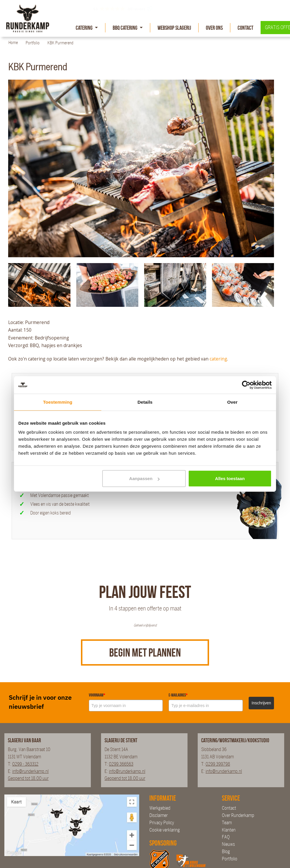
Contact (245, 28)
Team (227, 823)
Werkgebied (160, 808)
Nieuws (228, 844)
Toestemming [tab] (58, 402)
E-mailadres (178, 695)
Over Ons (214, 28)
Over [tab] (232, 402)
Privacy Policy (162, 823)
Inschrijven (261, 703)
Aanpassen (144, 478)
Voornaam (97, 695)
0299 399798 (218, 764)
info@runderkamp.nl (30, 771)
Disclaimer (159, 815)
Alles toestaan (230, 478)
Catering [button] (85, 28)
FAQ (226, 837)
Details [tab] (145, 402)
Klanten (229, 830)
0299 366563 (121, 764)
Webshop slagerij (174, 28)
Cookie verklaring (165, 830)
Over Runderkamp (238, 815)
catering (218, 359)
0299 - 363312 (25, 764)
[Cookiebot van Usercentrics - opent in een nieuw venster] (246, 385)
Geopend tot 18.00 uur (28, 778)
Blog (226, 852)
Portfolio (230, 859)
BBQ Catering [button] (125, 28)
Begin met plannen (145, 652)
